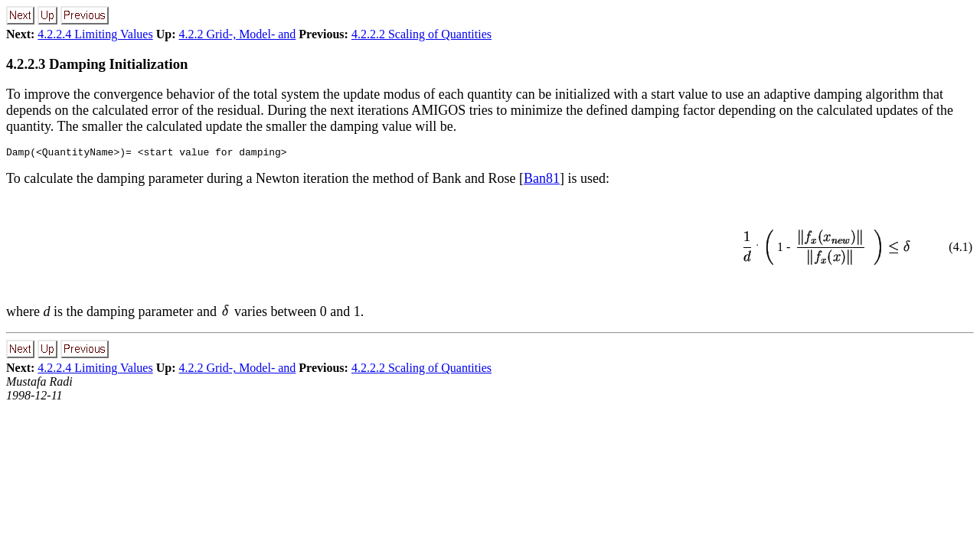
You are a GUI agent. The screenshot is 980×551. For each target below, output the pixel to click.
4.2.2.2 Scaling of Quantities (421, 34)
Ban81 (542, 181)
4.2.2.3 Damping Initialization (97, 64)
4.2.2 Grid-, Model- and (237, 34)
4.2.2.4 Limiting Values (95, 34)
